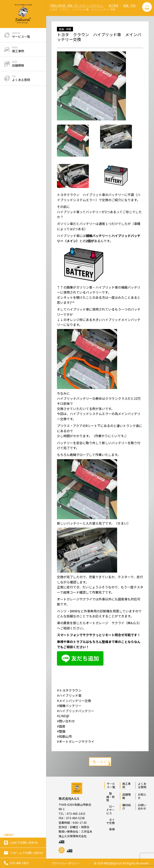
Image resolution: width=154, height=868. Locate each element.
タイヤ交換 (110, 821)
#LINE (61, 716)
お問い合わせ (142, 807)
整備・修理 (110, 797)
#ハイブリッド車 (69, 695)
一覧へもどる (100, 762)
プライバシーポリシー (66, 863)
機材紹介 (127, 807)
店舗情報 (127, 796)
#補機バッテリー (69, 706)
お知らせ (142, 796)
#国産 (61, 726)
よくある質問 (142, 785)
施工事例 (127, 785)
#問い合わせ (66, 721)
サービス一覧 (111, 785)
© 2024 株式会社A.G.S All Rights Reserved (121, 863)
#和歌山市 (64, 736)
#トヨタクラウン (69, 690)
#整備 (61, 731)
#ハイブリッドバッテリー (76, 711)
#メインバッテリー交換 (74, 701)
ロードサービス (110, 810)
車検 (110, 829)
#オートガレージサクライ (76, 741)
